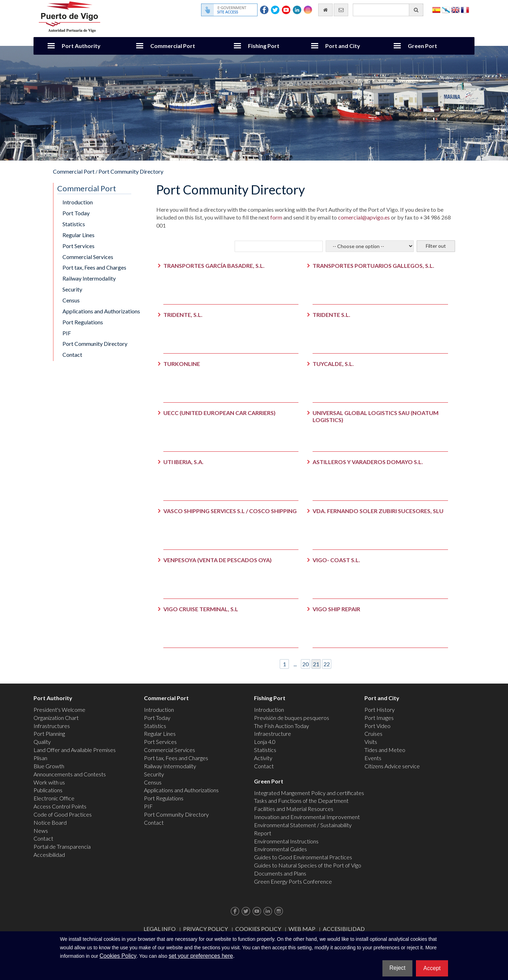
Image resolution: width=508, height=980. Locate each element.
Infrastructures (52, 726)
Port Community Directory (131, 171)
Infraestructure (273, 734)
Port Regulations (83, 322)
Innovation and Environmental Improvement (307, 817)
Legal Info (160, 929)
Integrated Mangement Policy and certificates (309, 793)
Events (373, 758)
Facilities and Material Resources (294, 809)
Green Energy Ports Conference (293, 881)
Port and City (343, 46)
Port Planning (49, 734)
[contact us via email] (341, 10)
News (41, 831)
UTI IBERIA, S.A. (183, 462)
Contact (72, 354)
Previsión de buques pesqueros (292, 718)
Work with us (49, 782)
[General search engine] (388, 10)
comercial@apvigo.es (364, 217)
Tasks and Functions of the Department (301, 801)
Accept (432, 968)
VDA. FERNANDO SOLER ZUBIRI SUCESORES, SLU (378, 511)
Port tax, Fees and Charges (94, 267)
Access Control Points (60, 806)
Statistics (74, 224)
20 (306, 664)
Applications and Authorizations (101, 311)
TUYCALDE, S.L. (333, 364)
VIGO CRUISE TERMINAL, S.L (201, 609)
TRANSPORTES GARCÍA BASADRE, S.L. (214, 266)
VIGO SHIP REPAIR (336, 609)
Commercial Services (88, 257)
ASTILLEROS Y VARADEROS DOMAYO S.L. (368, 462)
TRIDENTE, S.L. (183, 315)
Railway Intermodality (89, 278)
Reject (397, 968)
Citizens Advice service (392, 766)
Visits (371, 742)
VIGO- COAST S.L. (336, 560)
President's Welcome (59, 710)
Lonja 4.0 (265, 742)
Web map (302, 929)
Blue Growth (49, 766)
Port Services (78, 246)
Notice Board (50, 822)
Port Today (76, 213)
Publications (48, 790)
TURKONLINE (182, 364)
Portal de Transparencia (62, 846)
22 (327, 664)
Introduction (78, 202)
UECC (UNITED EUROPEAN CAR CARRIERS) (219, 413)
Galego (446, 9)
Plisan (40, 758)
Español (436, 9)
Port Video (377, 726)
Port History (380, 710)
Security (72, 289)
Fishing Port (264, 46)
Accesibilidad (49, 855)
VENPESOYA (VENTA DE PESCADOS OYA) (217, 560)
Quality (42, 742)
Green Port (422, 46)
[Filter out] (436, 246)
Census (71, 300)
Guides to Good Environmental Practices (303, 857)
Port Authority (81, 46)
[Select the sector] (370, 246)
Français (465, 9)
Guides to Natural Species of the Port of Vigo (308, 865)
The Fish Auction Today (282, 726)
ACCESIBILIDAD (344, 929)
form (276, 217)
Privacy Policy (205, 929)
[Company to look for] (279, 246)
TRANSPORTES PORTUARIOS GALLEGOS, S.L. (373, 266)
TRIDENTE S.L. (331, 315)
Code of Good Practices (63, 814)
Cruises (373, 734)
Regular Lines (78, 235)
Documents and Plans (280, 873)
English (455, 9)
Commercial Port (173, 46)
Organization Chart (56, 718)
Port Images (379, 718)
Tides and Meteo (385, 750)
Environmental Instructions (286, 841)
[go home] (325, 10)
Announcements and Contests (70, 774)
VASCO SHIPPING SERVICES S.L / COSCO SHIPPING (230, 511)
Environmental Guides (280, 849)
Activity (263, 758)
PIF (67, 333)
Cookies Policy (258, 929)
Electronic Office (54, 798)
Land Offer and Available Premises (75, 750)
